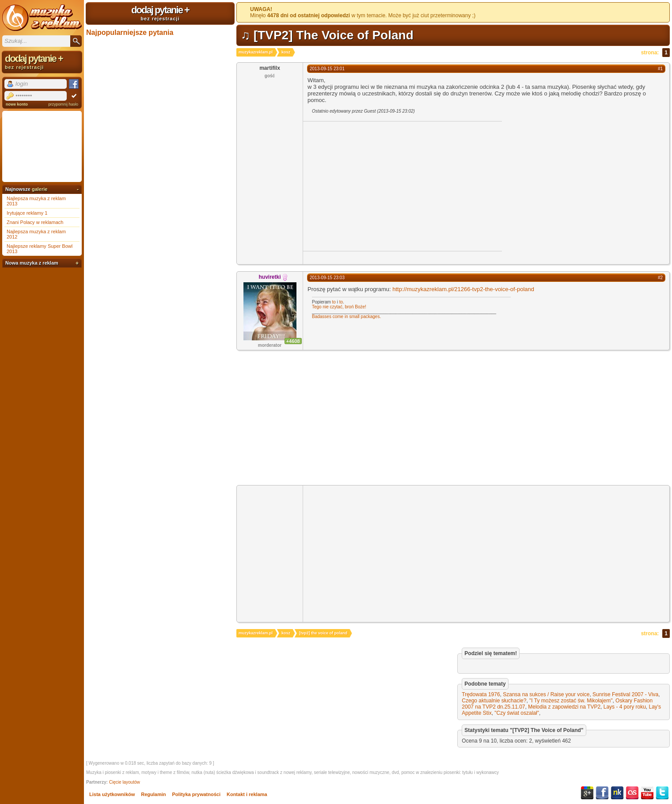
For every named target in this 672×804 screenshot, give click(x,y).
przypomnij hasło (63, 104)
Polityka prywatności (196, 794)
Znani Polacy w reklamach (35, 222)
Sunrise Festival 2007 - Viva (625, 694)
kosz (286, 52)
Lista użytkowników (112, 794)
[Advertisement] (377, 186)
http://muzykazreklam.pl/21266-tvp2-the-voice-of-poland (463, 289)
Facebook (602, 793)
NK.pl (617, 793)
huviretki (270, 277)
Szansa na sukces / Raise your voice (546, 694)
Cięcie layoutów (125, 782)
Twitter (662, 793)
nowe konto (17, 104)
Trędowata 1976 (481, 694)
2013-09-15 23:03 (327, 278)
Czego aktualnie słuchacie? (494, 701)
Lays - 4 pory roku (625, 707)
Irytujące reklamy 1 (27, 213)
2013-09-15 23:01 (327, 69)
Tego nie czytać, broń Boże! (339, 307)
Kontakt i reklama (247, 794)
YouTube (647, 793)
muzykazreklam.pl (256, 52)
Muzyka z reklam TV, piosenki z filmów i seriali (42, 18)
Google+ (587, 793)
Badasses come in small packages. (346, 317)
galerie (40, 189)
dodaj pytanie (160, 13)
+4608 (293, 341)
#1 (660, 69)
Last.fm (632, 793)
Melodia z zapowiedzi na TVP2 (564, 707)
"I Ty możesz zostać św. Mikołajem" (571, 701)
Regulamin (153, 794)
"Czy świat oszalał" (517, 713)
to (334, 302)
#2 (660, 278)
